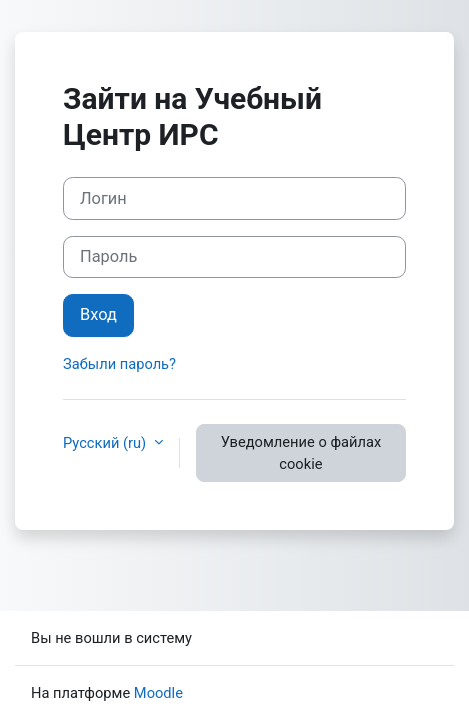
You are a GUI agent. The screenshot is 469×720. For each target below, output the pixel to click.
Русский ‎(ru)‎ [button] (106, 443)
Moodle (158, 693)
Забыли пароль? (119, 364)
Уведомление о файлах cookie (301, 453)
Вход (98, 314)
